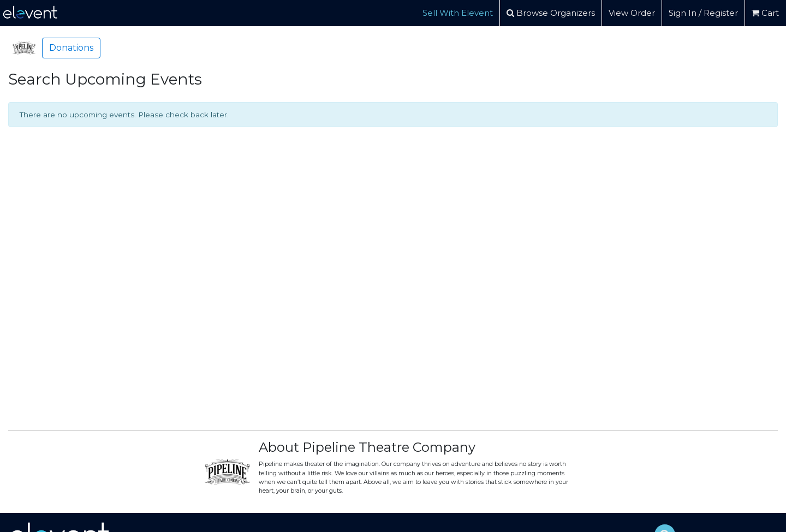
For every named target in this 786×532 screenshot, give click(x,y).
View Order (632, 13)
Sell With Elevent (458, 13)
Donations (71, 48)
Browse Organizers (551, 13)
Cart (765, 13)
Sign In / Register (703, 13)
